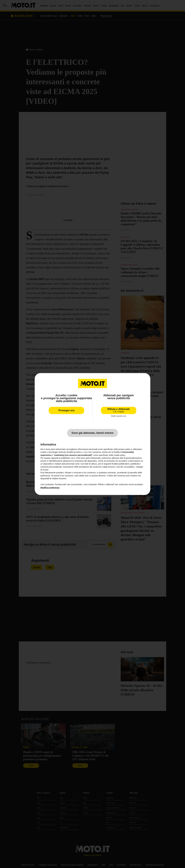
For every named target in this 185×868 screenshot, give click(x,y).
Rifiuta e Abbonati (118, 410)
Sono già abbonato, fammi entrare (92, 433)
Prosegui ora (66, 410)
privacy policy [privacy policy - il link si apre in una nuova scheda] (124, 449)
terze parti (85, 458)
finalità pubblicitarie (121, 464)
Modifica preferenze (50, 488)
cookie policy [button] (119, 455)
